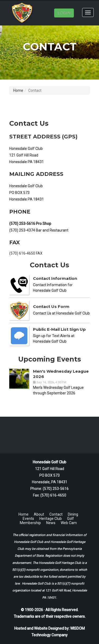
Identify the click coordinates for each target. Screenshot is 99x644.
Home (18, 90)
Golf (70, 519)
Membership (30, 523)
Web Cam (69, 523)
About (39, 514)
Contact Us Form (51, 306)
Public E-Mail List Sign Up (59, 329)
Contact (56, 514)
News (51, 523)
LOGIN (64, 13)
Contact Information (55, 278)
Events (28, 519)
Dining (73, 514)
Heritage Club (51, 519)
